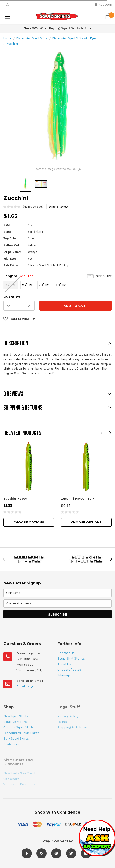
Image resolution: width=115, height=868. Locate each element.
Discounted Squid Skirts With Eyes (74, 38)
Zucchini (12, 44)
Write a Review (58, 207)
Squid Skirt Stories (71, 659)
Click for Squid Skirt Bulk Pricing (48, 265)
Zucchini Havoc (15, 499)
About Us (64, 664)
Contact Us (66, 653)
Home (7, 38)
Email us (25, 686)
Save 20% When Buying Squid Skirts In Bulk (58, 28)
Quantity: (12, 297)
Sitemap (64, 675)
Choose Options (29, 522)
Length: (19, 276)
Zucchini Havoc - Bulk (78, 499)
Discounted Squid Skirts (32, 38)
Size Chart (104, 276)
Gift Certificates (69, 670)
